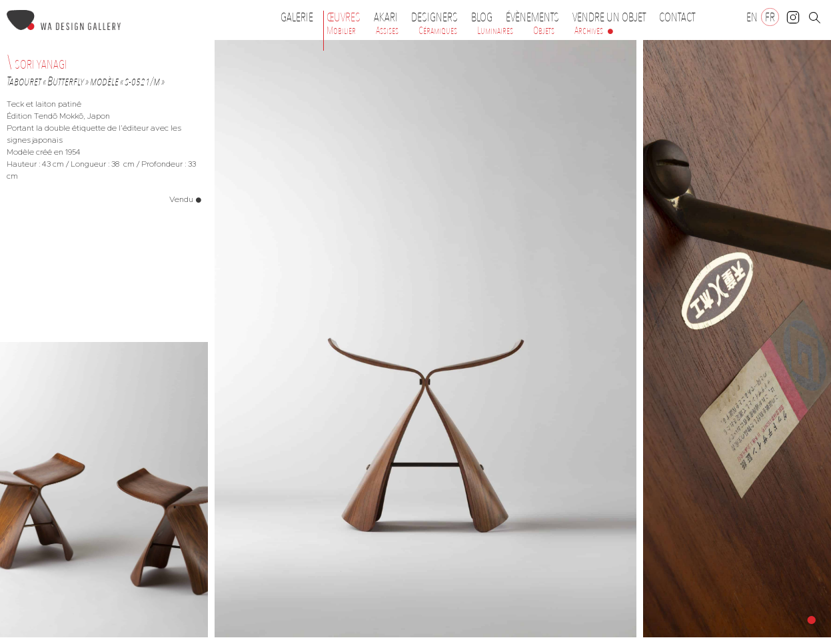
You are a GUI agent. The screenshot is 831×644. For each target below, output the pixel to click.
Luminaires (495, 31)
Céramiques (438, 31)
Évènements (536, 17)
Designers (438, 17)
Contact (677, 17)
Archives (589, 31)
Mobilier (341, 31)
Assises (387, 31)
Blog (482, 17)
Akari (386, 17)
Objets (544, 31)
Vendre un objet (609, 17)
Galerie (297, 17)
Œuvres (347, 17)
